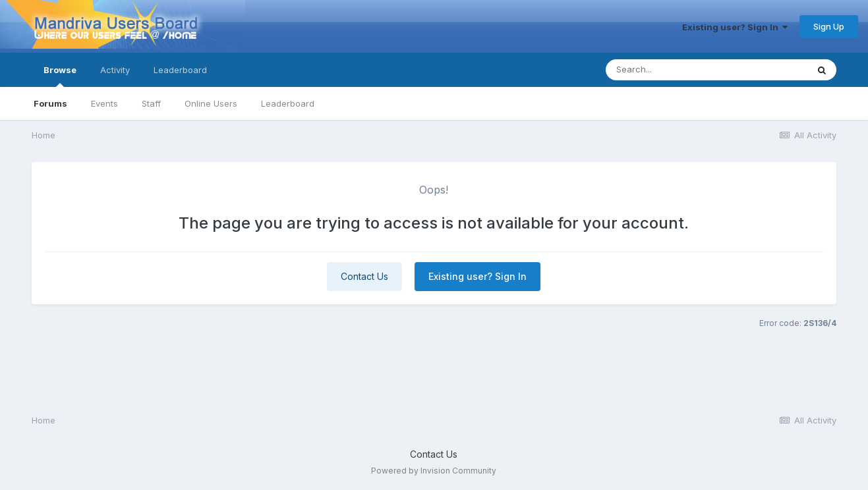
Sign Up (829, 26)
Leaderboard (288, 103)
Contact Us (364, 276)
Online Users (211, 103)
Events (104, 103)
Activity (115, 70)
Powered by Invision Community (434, 471)
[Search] (671, 70)
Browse (60, 76)
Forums (50, 103)
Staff (151, 103)
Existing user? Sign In (735, 27)
